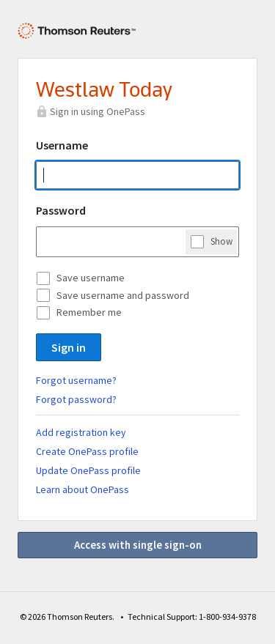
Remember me (89, 312)
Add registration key (81, 432)
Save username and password (123, 295)
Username (62, 145)
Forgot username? (76, 380)
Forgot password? (76, 399)
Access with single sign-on (138, 545)
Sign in (69, 347)
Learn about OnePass (82, 489)
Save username (91, 278)
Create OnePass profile (87, 451)
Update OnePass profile (88, 470)
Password (61, 210)
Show (221, 241)
